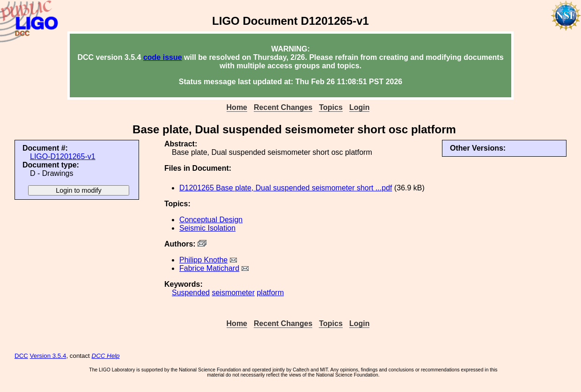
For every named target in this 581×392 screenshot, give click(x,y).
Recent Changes (283, 107)
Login (360, 107)
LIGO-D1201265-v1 (63, 156)
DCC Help (106, 356)
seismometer (233, 293)
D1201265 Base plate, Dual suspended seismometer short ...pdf (286, 188)
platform (270, 293)
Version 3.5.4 (48, 356)
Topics (331, 107)
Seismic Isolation (207, 228)
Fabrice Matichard (209, 268)
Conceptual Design (211, 220)
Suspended (191, 293)
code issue (163, 57)
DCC (21, 356)
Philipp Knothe (203, 260)
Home (237, 107)
